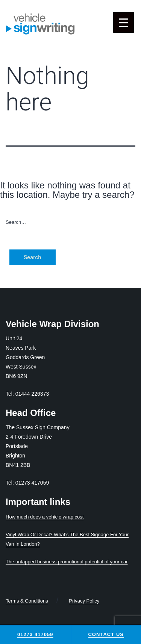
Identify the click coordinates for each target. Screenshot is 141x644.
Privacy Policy (84, 601)
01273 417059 (35, 634)
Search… (16, 222)
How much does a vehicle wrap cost (45, 517)
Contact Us (106, 634)
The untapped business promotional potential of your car (67, 562)
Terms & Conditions (27, 601)
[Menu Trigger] (124, 22)
